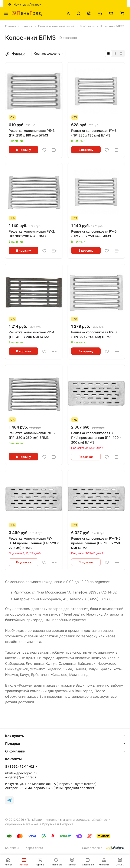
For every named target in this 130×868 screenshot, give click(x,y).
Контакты (12, 848)
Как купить (14, 736)
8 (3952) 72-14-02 (20, 767)
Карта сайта (34, 848)
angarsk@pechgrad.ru (22, 777)
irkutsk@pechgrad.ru (21, 773)
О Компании (15, 751)
